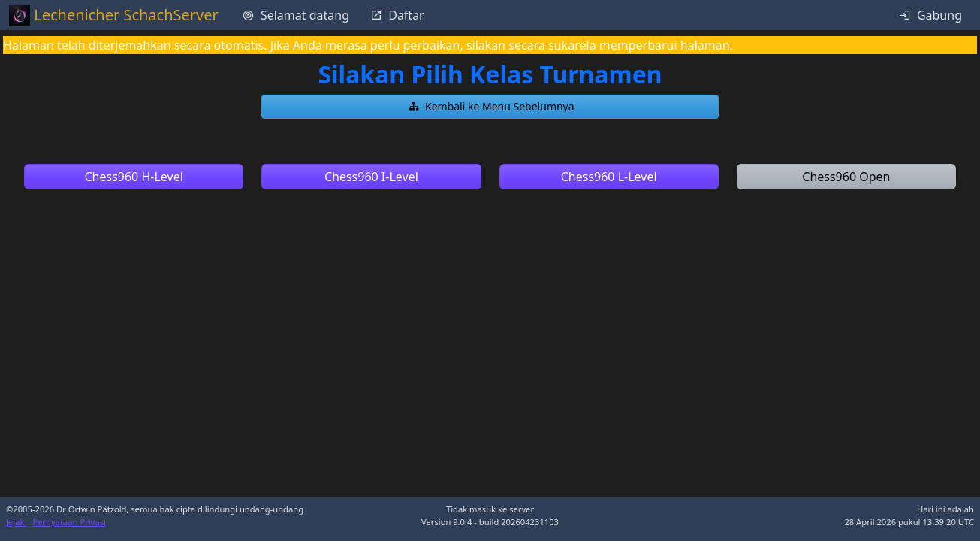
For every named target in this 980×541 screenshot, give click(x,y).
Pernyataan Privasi (69, 522)
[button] (490, 107)
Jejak (16, 522)
